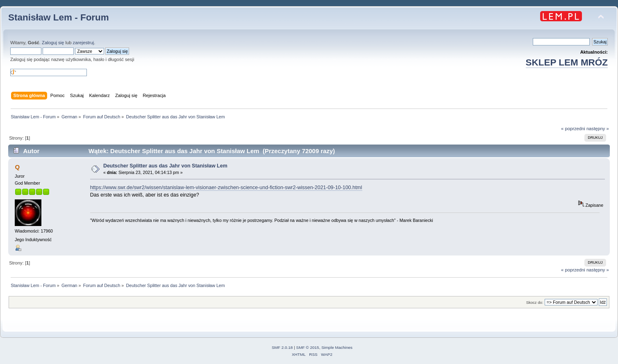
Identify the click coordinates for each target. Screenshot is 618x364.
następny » (598, 129)
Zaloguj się (53, 43)
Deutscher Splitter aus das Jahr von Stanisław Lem (165, 166)
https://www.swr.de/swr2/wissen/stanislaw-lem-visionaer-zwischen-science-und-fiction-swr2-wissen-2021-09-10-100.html (226, 188)
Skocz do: (535, 302)
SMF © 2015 (308, 347)
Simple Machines (337, 347)
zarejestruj (84, 43)
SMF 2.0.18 (282, 347)
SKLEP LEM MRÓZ (567, 62)
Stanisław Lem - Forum (59, 17)
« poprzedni (573, 129)
